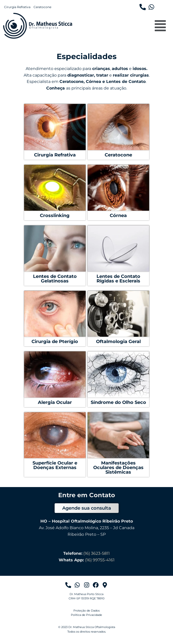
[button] (160, 26)
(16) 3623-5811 (97, 553)
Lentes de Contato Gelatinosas (55, 279)
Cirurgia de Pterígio (55, 342)
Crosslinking (55, 216)
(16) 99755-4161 (100, 560)
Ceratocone (42, 7)
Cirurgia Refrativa (17, 7)
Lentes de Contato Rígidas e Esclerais (118, 279)
